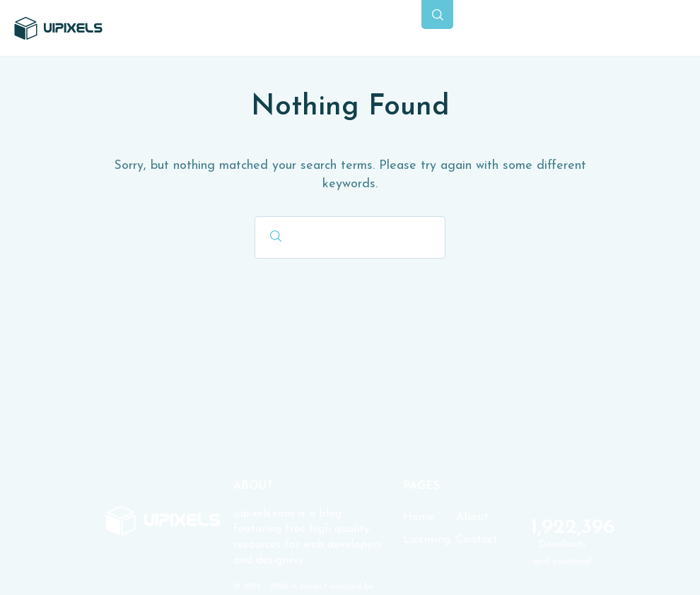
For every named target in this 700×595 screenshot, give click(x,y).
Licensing (427, 540)
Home (419, 517)
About (472, 517)
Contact (477, 540)
